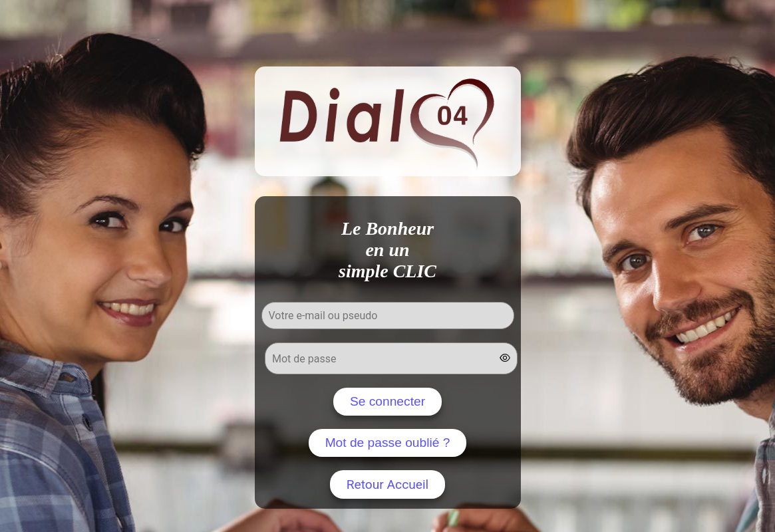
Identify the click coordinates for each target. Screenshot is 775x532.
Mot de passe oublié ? (388, 443)
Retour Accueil (388, 484)
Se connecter (387, 401)
